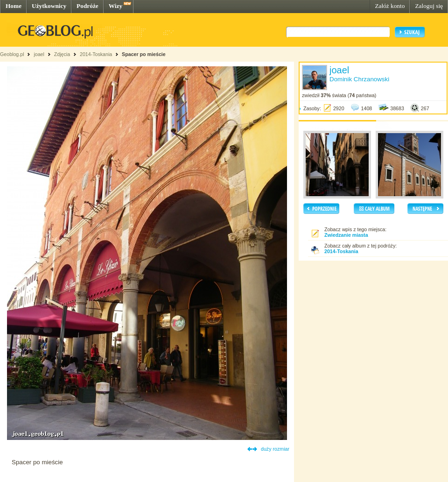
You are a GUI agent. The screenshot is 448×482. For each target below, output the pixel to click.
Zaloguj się (429, 6)
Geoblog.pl (12, 54)
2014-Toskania (96, 54)
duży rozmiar (275, 449)
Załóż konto (390, 6)
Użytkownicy (49, 6)
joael (39, 54)
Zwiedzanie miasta (346, 235)
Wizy (115, 6)
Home (14, 6)
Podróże (87, 6)
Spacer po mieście (144, 54)
